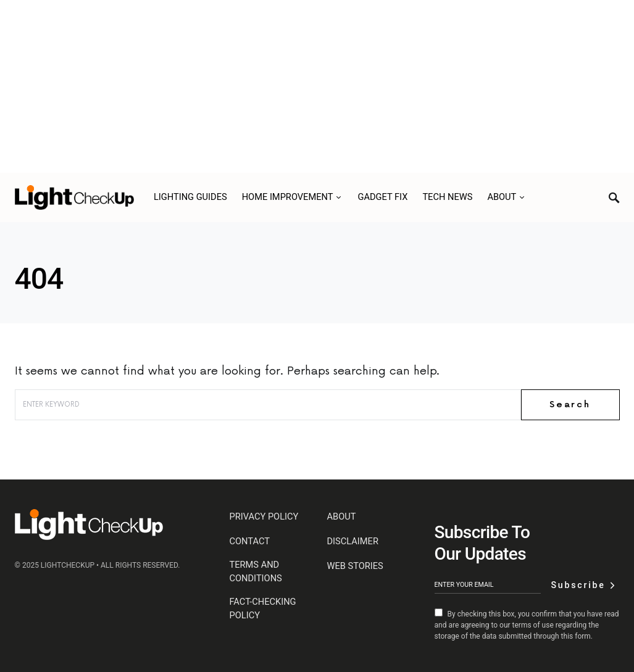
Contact (250, 541)
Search (570, 404)
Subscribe (578, 585)
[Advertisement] (317, 86)
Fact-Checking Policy (263, 608)
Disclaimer (353, 541)
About (342, 516)
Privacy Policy (264, 516)
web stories (355, 566)
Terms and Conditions (256, 571)
